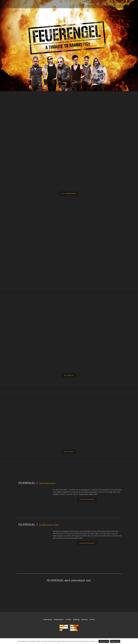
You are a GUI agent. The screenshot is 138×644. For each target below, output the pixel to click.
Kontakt (85, 619)
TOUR (92, 4)
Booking (76, 619)
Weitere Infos (115, 641)
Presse (92, 619)
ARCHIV (118, 4)
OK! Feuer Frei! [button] (104, 641)
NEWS (86, 4)
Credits (68, 619)
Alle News (69, 375)
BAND (98, 4)
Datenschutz (59, 619)
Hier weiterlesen (87, 499)
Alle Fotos (69, 452)
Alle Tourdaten (69, 193)
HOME (80, 4)
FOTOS (104, 4)
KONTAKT (111, 4)
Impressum (48, 619)
